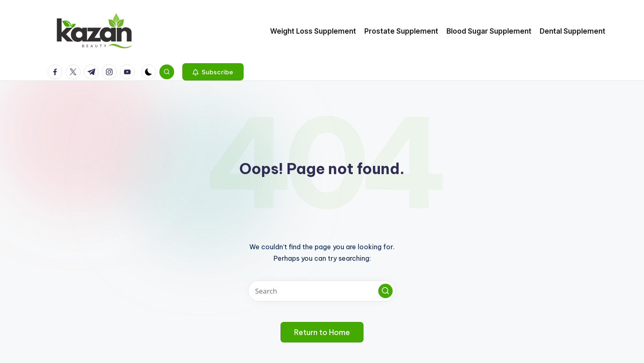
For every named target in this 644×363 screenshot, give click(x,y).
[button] (213, 72)
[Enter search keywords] (322, 291)
